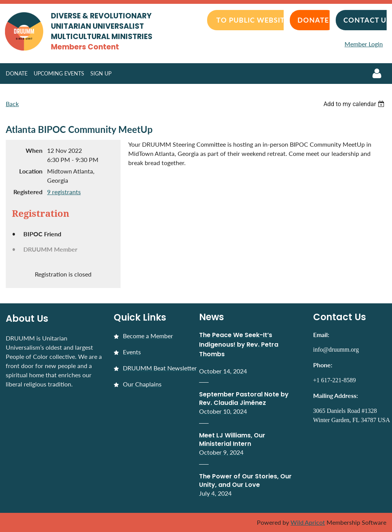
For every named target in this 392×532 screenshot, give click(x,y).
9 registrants (64, 192)
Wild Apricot (308, 522)
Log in (377, 74)
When (34, 150)
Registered (28, 192)
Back (12, 104)
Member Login (364, 44)
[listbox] (355, 104)
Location (31, 171)
